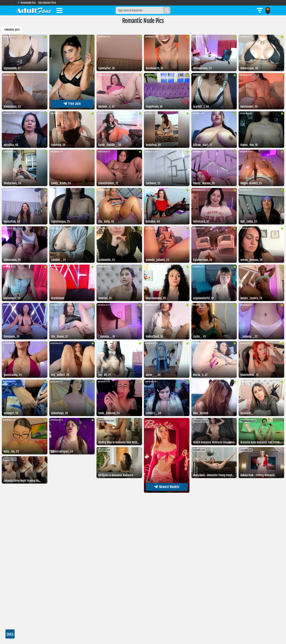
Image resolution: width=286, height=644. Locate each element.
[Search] (167, 10)
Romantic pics (12, 30)
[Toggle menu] (59, 11)
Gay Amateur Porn (47, 3)
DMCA (10, 634)
